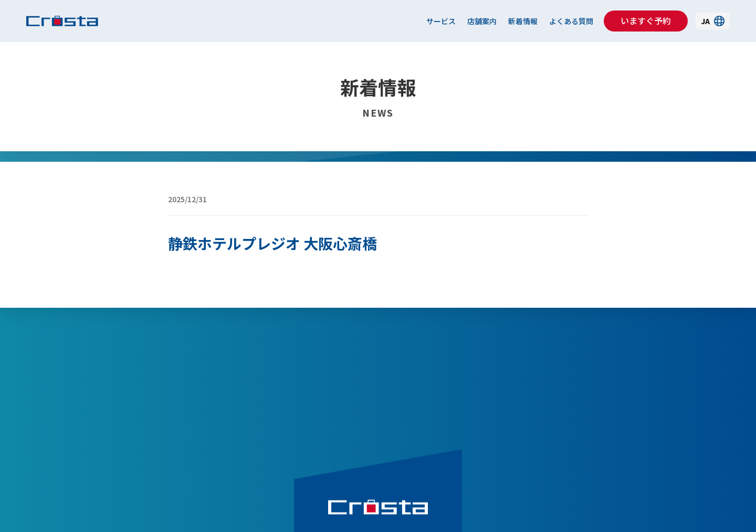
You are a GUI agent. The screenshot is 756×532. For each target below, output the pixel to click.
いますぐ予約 (646, 20)
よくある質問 (571, 21)
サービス (441, 21)
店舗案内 (482, 21)
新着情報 (523, 21)
